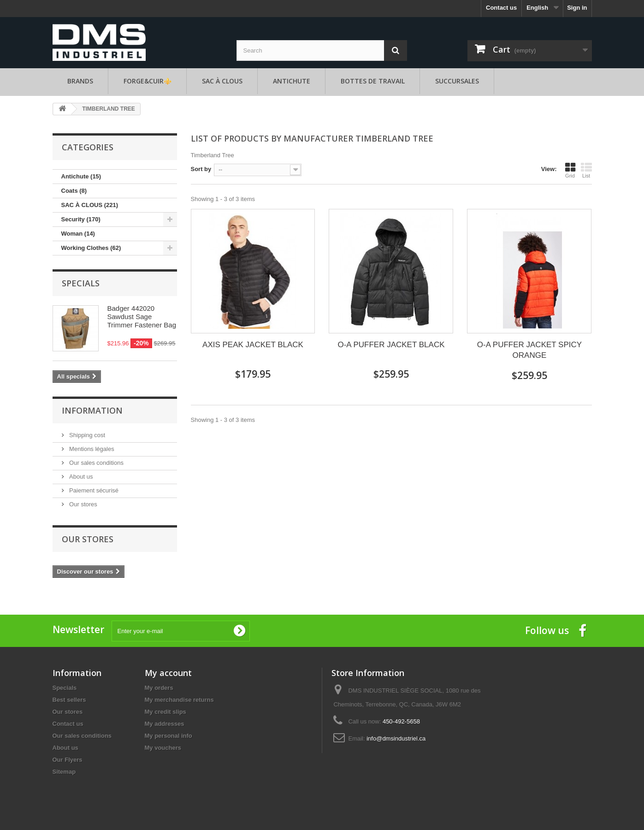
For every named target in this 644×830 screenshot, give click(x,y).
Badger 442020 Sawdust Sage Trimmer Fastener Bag (142, 317)
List (586, 170)
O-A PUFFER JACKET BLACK (391, 345)
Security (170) (81, 219)
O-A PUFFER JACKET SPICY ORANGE (529, 350)
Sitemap (64, 772)
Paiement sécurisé (93, 490)
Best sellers (69, 700)
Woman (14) (78, 234)
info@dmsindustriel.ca (396, 738)
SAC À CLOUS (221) (90, 205)
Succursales (457, 81)
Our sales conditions (96, 463)
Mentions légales (91, 449)
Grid (570, 170)
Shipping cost (87, 435)
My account (168, 673)
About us (80, 477)
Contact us (501, 8)
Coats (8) (74, 191)
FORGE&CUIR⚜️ (148, 81)
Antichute (292, 81)
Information (92, 410)
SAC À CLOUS (222, 81)
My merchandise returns (179, 700)
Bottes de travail (373, 81)
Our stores (83, 504)
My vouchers (163, 748)
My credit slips (165, 712)
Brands (80, 81)
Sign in (577, 8)
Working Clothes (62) (91, 248)
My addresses (165, 724)
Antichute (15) (81, 176)
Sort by (201, 169)
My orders (159, 688)
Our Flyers (68, 760)
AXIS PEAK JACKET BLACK (253, 345)
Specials (81, 283)
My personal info (168, 736)
